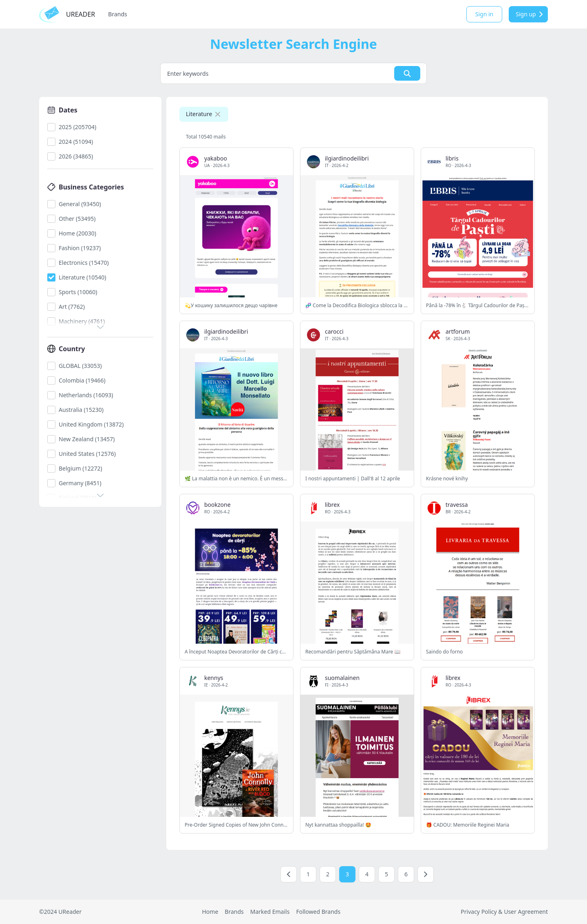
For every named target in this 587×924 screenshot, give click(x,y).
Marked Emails (270, 912)
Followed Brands (318, 912)
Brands (117, 14)
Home (210, 912)
